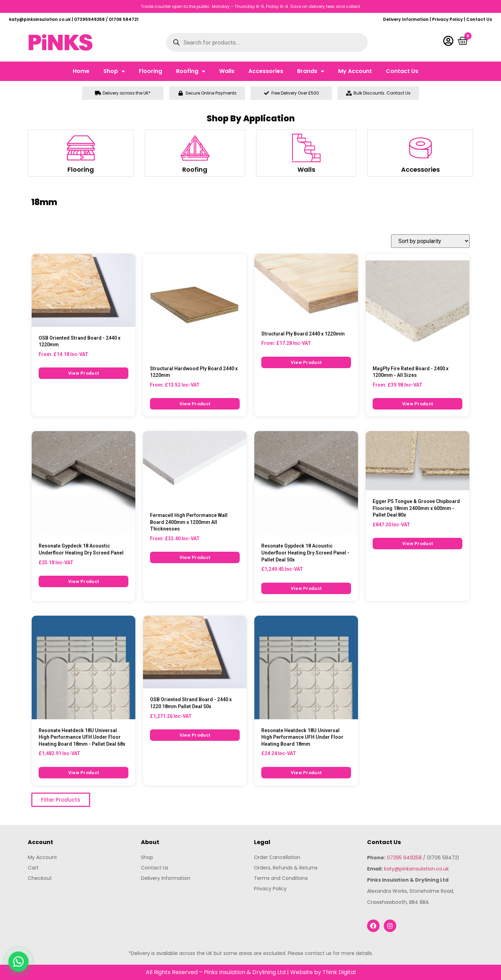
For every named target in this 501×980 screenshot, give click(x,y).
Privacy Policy (447, 19)
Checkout (40, 878)
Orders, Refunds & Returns (286, 868)
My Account (355, 71)
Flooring (150, 71)
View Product (84, 373)
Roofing (191, 71)
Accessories (266, 71)
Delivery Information (406, 19)
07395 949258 (404, 858)
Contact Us (479, 19)
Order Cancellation (277, 857)
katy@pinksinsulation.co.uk (416, 869)
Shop (114, 71)
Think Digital (339, 972)
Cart (33, 868)
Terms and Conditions (281, 878)
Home (81, 71)
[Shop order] (430, 241)
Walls (227, 71)
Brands (311, 71)
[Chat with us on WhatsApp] (18, 962)
